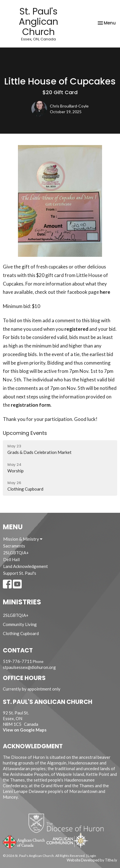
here (105, 292)
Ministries (22, 602)
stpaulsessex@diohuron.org (29, 667)
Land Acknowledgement (26, 566)
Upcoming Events (25, 433)
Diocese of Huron (68, 823)
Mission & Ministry (23, 539)
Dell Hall (11, 559)
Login (92, 856)
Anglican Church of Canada (24, 841)
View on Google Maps (25, 730)
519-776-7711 (17, 661)
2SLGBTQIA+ (16, 553)
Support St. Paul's (20, 573)
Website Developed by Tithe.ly (92, 860)
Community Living (20, 624)
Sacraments (14, 546)
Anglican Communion (67, 840)
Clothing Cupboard (21, 633)
